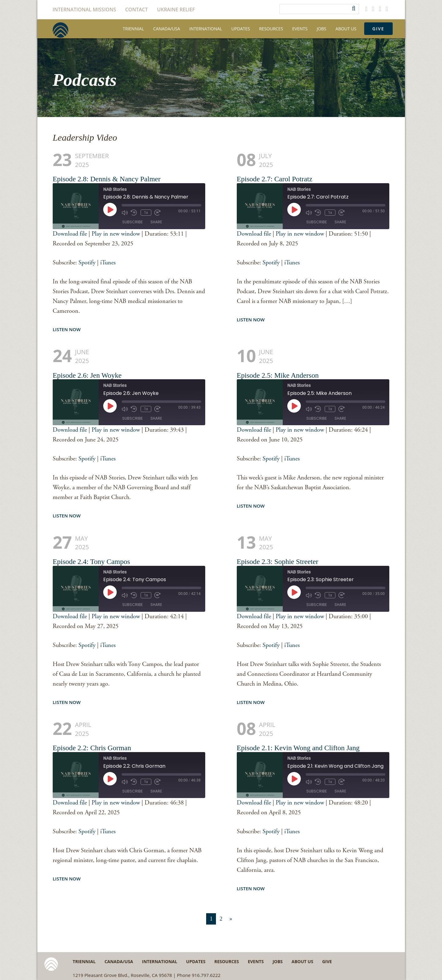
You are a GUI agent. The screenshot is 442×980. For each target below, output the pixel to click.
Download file (70, 234)
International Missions (84, 9)
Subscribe (132, 222)
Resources (271, 29)
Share (156, 222)
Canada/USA (167, 29)
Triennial (133, 29)
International (206, 29)
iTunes (108, 263)
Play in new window (116, 234)
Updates (241, 29)
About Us (346, 29)
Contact (137, 9)
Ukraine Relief (176, 9)
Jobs (321, 29)
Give (378, 29)
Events (300, 29)
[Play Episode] (110, 210)
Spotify (87, 263)
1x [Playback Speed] (145, 212)
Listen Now (67, 329)
